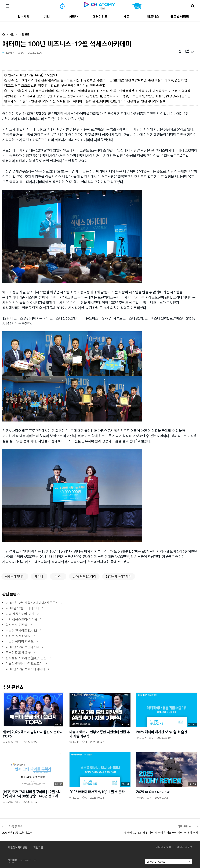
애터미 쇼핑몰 (163, 847)
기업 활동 (24, 34)
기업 (12, 34)
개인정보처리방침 (18, 847)
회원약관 (38, 847)
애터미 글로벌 (185, 847)
